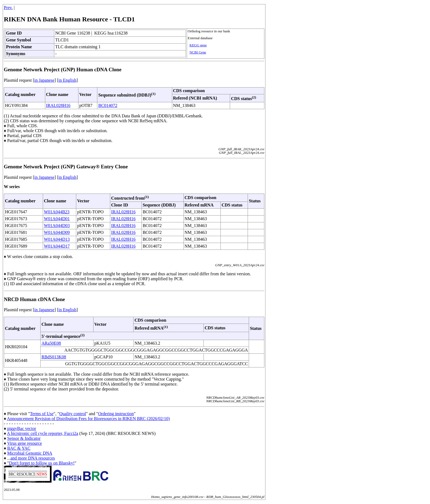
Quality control (73, 414)
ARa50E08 (51, 343)
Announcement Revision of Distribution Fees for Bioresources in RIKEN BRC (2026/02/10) (88, 419)
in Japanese (44, 80)
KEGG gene (198, 45)
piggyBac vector (22, 428)
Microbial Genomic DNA (30, 453)
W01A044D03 (57, 226)
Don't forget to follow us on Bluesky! (42, 463)
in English (67, 80)
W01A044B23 (57, 212)
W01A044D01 (57, 219)
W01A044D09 (57, 232)
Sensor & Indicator (24, 438)
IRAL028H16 (58, 105)
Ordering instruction (116, 414)
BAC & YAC (19, 448)
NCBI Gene (198, 52)
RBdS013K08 (54, 357)
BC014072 (108, 105)
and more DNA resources (33, 458)
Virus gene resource (25, 443)
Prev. (8, 8)
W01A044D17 (57, 246)
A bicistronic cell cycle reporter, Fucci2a (43, 433)
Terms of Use (42, 414)
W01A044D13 (57, 239)
